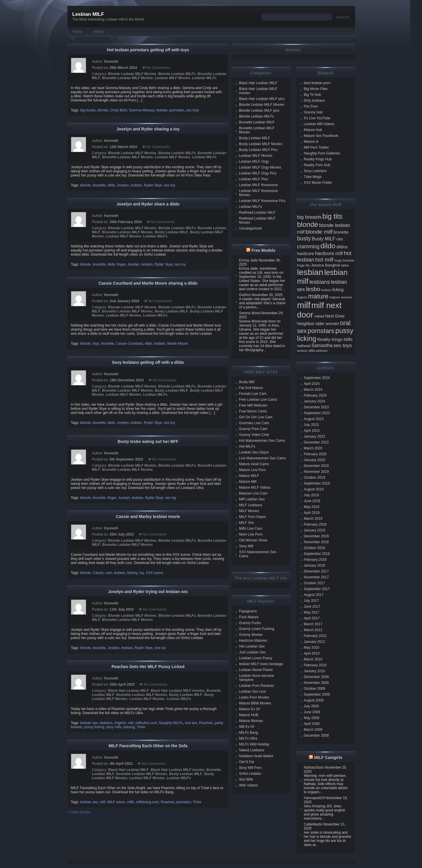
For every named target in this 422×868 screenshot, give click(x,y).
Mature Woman (251, 721)
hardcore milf (329, 253)
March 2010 (313, 659)
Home (78, 32)
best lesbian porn (317, 83)
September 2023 (317, 413)
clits (340, 239)
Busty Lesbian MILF (171, 232)
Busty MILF (324, 239)
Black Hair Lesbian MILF (129, 691)
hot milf (324, 260)
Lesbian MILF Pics (254, 179)
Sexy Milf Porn (250, 768)
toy (141, 573)
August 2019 (314, 489)
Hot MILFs (247, 446)
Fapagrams (248, 611)
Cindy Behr (119, 110)
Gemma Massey (142, 110)
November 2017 (316, 577)
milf (131, 723)
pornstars (177, 110)
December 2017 (316, 571)
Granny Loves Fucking (257, 629)
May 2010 (312, 648)
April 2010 (312, 653)
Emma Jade (249, 260)
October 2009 (315, 689)
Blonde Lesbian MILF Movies (132, 74)
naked (319, 316)
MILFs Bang (249, 733)
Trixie (141, 727)
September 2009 (317, 694)
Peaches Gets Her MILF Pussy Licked (148, 667)
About (98, 32)
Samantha (322, 345)
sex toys (193, 110)
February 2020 (315, 454)
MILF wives (116, 802)
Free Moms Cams (253, 411)
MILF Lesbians (251, 505)
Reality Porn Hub (317, 165)
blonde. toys (90, 344)
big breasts (309, 217)
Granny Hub (313, 112)
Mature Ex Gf (250, 709)
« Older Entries (79, 812)
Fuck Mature (249, 617)
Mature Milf (248, 482)
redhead (304, 346)
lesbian (162, 110)
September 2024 (317, 378)
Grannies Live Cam (254, 423)
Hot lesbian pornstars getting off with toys (148, 50)
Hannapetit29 (314, 798)
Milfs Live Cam (251, 529)
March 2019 (313, 519)
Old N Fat (247, 762)
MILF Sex (247, 523)
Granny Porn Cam (253, 429)
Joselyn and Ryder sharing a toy (148, 129)
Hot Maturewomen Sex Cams (262, 441)
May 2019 (312, 507)
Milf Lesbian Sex (252, 499)
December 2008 (316, 735)
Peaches (206, 723)
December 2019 (316, 466)
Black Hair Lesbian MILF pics (262, 99)
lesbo (313, 289)
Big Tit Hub (313, 95)
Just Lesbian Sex (252, 652)
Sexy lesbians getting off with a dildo (148, 362)
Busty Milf (247, 382)
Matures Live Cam (253, 493)
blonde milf (319, 232)
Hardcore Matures (253, 641)
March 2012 (313, 630)
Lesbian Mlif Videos (319, 124)
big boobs (88, 110)
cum (109, 573)
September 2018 (317, 554)
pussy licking (94, 727)
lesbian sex (89, 723)
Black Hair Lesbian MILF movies (177, 691)
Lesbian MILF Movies (172, 78)
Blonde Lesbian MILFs (177, 74)
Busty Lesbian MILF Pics (258, 150)
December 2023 (316, 407)
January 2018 (315, 565)
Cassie (98, 573)
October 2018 (315, 548)
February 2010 (315, 665)
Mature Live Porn (252, 470)
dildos (342, 247)
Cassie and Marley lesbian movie (148, 517)
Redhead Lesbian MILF (257, 213)
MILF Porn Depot (252, 517)
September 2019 (317, 483)
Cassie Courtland (130, 344)
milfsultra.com (146, 723)
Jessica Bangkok (326, 265)
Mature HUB (249, 715)
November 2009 (316, 683)
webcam (322, 351)
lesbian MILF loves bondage (261, 664)
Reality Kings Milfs (335, 339)
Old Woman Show (253, 540)
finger (121, 264)
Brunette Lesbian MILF (257, 122)
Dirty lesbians (314, 101)
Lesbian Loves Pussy (256, 658)
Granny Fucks (250, 623)
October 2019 (315, 478)
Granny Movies (251, 635)
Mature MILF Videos (255, 487)
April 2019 (312, 513)
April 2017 (312, 618)
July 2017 (311, 601)
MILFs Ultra (248, 738)
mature (318, 296)
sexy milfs (114, 727)
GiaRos (245, 295)
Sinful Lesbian (250, 774)
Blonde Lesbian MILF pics (259, 111)
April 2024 (312, 384)
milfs (131, 802)
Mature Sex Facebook (321, 136)
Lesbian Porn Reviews (257, 686)
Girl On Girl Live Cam (256, 417)
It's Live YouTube (317, 118)
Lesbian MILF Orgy (254, 162)
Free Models (263, 250)
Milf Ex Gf (247, 727)
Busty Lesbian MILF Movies (261, 144)
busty (304, 238)
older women (327, 324)
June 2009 (312, 712)
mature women (341, 297)
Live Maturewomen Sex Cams (263, 458)
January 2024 (315, 401)
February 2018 (315, 560)
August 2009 (314, 700)
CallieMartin (313, 824)
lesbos (326, 290)
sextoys (302, 351)
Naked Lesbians (252, 750)
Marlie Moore (178, 344)
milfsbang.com (147, 802)
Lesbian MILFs (204, 78)
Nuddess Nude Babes (256, 756)
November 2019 (316, 472)
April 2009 (312, 724)
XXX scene (154, 573)
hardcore (306, 254)
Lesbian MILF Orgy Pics (258, 173)
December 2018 (316, 536)
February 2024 (315, 395)
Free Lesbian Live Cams (258, 400)
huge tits (304, 265)
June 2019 (312, 501)
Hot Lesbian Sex (252, 646)
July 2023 (311, 425)
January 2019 (315, 530)
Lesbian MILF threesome (259, 185)
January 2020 (315, 460)
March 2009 (313, 730)
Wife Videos (249, 785)
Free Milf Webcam (253, 405)
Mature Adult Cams (254, 464)
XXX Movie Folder (318, 183)
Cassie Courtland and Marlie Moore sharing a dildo (148, 283)
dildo (111, 185)
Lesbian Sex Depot (254, 452)
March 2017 (313, 624)
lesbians (106, 723)
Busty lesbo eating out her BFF (148, 441)
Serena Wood (250, 313)
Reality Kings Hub (318, 159)
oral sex (191, 723)
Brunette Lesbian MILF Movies (127, 78)
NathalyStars (314, 767)
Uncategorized (250, 228)
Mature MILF (249, 476)
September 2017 (317, 589)
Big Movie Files (316, 89)
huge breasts (344, 260)
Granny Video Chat (254, 435)
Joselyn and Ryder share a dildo (148, 204)
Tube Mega (313, 177)
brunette (99, 185)
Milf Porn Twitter (316, 147)
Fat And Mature (251, 388)
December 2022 (316, 442)
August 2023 (314, 419)
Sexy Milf (246, 546)
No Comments (158, 68)
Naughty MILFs (171, 723)
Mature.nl (311, 142)
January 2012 (315, 642)
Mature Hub (313, 130)
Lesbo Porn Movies (254, 697)
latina (345, 265)
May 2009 (312, 718)
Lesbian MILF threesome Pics (262, 201)
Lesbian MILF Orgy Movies (260, 167)
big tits (332, 216)
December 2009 (316, 677)
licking (338, 290)
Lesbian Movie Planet (256, 670)
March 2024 (313, 390)
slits (312, 351)
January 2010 (315, 671)
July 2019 (311, 495)
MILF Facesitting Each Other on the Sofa (148, 746)
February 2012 (315, 636)
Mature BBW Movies (255, 703)
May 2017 (312, 612)
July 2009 (311, 706)
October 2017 (315, 583)
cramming (308, 247)
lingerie (120, 723)
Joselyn (123, 185)
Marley (132, 573)
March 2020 (313, 448)
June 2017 (312, 607)
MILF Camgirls (328, 757)
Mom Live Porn (251, 534)
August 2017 (314, 595)
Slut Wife (246, 779)
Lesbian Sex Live (252, 692)
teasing (129, 727)
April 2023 (312, 431)
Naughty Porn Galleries (322, 153)
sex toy (170, 185)
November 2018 (316, 542)
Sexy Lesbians (315, 171)
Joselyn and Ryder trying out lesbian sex (148, 592)
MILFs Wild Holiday (254, 744)
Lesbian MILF (88, 14)
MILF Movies (249, 511)
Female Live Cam (253, 394)
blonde (103, 110)
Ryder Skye (153, 185)
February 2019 (315, 524)
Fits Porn (311, 106)
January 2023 (315, 436)
